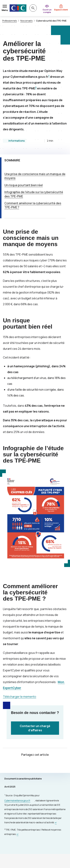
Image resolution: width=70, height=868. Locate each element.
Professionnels (10, 21)
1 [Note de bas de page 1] (49, 76)
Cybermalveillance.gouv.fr (17, 801)
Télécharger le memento (20, 697)
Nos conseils (26, 21)
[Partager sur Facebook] (39, 765)
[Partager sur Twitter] (31, 765)
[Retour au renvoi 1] (56, 822)
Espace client (61, 10)
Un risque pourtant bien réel (24, 185)
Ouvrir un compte (47, 11)
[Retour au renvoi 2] (18, 834)
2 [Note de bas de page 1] (36, 88)
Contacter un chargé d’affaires (35, 728)
